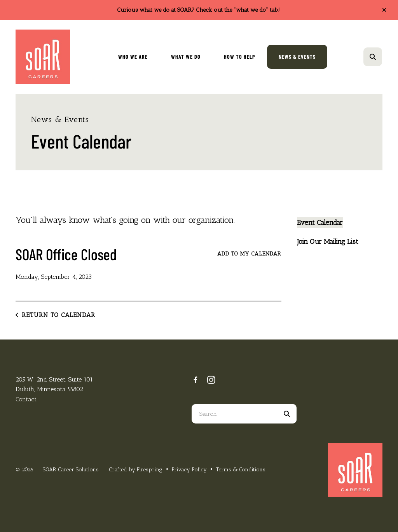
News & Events (297, 57)
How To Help (240, 57)
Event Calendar (320, 222)
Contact (26, 399)
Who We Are (133, 57)
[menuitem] (133, 57)
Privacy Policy (189, 470)
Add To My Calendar (249, 254)
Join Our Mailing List (328, 241)
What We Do (186, 57)
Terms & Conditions (241, 470)
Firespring (150, 470)
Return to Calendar (58, 315)
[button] (384, 10)
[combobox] (234, 414)
